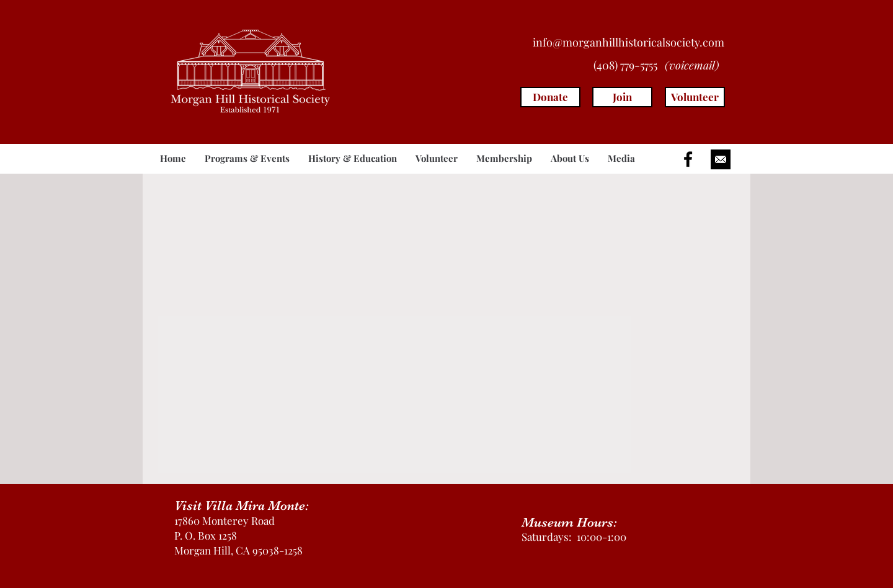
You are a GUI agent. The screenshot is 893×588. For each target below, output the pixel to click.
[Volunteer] (695, 97)
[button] (247, 158)
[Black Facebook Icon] (688, 159)
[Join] (622, 97)
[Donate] (550, 97)
